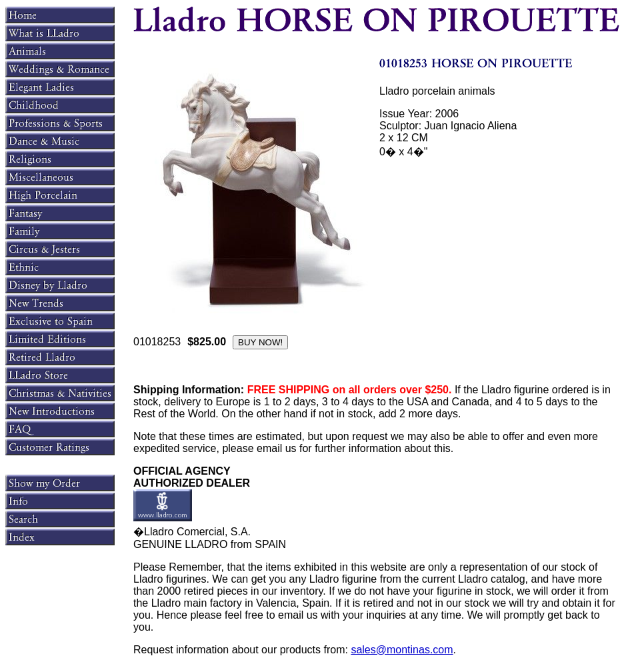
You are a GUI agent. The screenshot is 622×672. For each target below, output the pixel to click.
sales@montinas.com (402, 650)
